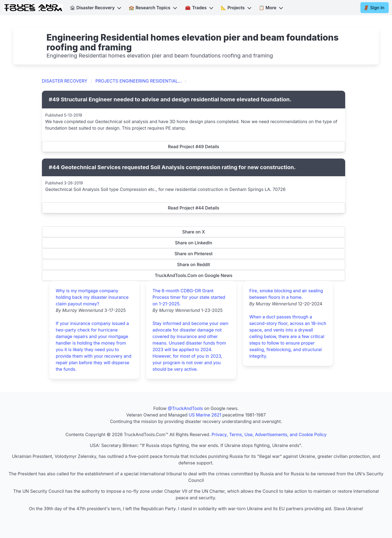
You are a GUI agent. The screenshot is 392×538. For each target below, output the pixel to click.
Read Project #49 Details (194, 147)
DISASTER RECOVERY (65, 81)
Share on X (193, 232)
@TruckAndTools (185, 408)
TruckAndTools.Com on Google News (193, 275)
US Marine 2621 (205, 415)
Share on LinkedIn (194, 243)
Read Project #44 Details (194, 208)
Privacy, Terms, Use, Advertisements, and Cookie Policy (269, 434)
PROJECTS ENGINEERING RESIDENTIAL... (139, 81)
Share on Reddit (194, 265)
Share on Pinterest (194, 254)
